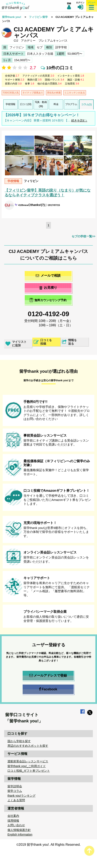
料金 (56, 104)
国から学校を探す (19, 741)
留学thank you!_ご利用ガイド (27, 766)
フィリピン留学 (38, 17)
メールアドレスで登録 (48, 676)
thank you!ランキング (21, 796)
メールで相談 (48, 276)
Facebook (48, 689)
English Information (20, 835)
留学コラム (15, 791)
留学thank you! (12, 17)
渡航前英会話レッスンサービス (28, 761)
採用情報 (13, 821)
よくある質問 (16, 800)
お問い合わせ (16, 825)
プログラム (71, 104)
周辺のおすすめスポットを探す (28, 746)
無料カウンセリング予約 (48, 300)
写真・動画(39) (41, 104)
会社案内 (13, 816)
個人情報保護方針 (19, 830)
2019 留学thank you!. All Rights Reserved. (50, 845)
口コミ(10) (26, 104)
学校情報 (10, 104)
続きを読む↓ (79, 120)
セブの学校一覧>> (83, 236)
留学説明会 (15, 786)
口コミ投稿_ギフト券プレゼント (29, 771)
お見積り (48, 288)
